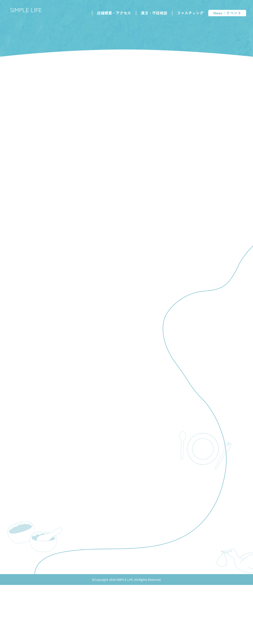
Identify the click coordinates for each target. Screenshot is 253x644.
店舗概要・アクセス (113, 14)
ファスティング (189, 14)
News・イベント (226, 14)
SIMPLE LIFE (30, 11)
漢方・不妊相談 (153, 14)
